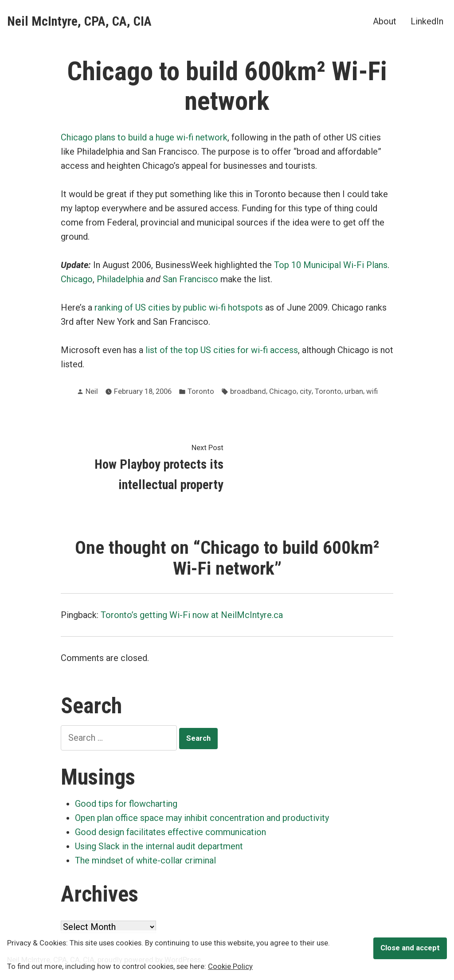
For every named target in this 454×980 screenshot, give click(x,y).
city (306, 391)
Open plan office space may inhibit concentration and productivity (202, 818)
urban (354, 391)
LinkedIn (427, 21)
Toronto (201, 391)
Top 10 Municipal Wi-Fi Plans (331, 265)
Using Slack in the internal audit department (159, 846)
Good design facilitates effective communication (170, 832)
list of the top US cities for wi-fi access (222, 350)
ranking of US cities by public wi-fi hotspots (179, 307)
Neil (92, 391)
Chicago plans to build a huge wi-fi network (144, 137)
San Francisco (190, 279)
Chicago (77, 279)
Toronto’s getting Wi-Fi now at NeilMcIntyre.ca (192, 615)
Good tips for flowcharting (126, 804)
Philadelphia (120, 279)
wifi (372, 391)
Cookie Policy (230, 966)
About (385, 21)
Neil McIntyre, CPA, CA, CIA (79, 21)
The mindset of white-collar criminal (145, 860)
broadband (248, 391)
